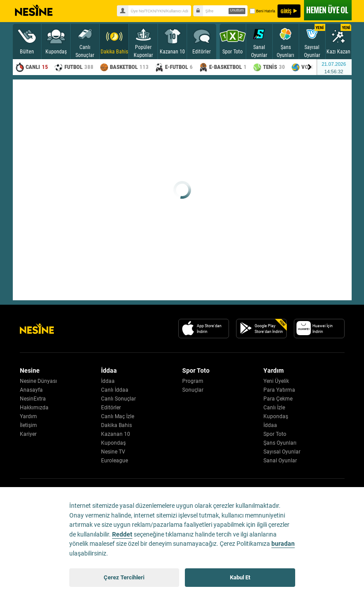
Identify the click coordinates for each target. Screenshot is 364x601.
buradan (283, 544)
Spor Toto (275, 434)
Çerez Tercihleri (124, 577)
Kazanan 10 (116, 434)
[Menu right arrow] (310, 67)
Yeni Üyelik (276, 381)
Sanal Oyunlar (280, 461)
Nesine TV (113, 452)
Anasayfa (31, 390)
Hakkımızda (34, 408)
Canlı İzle (274, 408)
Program (193, 381)
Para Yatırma (279, 390)
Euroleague (114, 461)
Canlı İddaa (115, 390)
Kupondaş (113, 443)
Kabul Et (240, 577)
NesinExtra (33, 399)
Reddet (122, 535)
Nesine (34, 11)
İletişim (28, 425)
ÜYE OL (327, 10)
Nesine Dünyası (38, 381)
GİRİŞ (286, 11)
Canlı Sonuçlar (118, 399)
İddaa (108, 381)
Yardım (28, 416)
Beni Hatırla (262, 11)
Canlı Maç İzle (118, 416)
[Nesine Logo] (37, 329)
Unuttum (237, 10)
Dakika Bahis (116, 425)
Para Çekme (278, 399)
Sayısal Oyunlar (282, 452)
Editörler (111, 408)
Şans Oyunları (280, 443)
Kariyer (28, 434)
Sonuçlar (193, 390)
